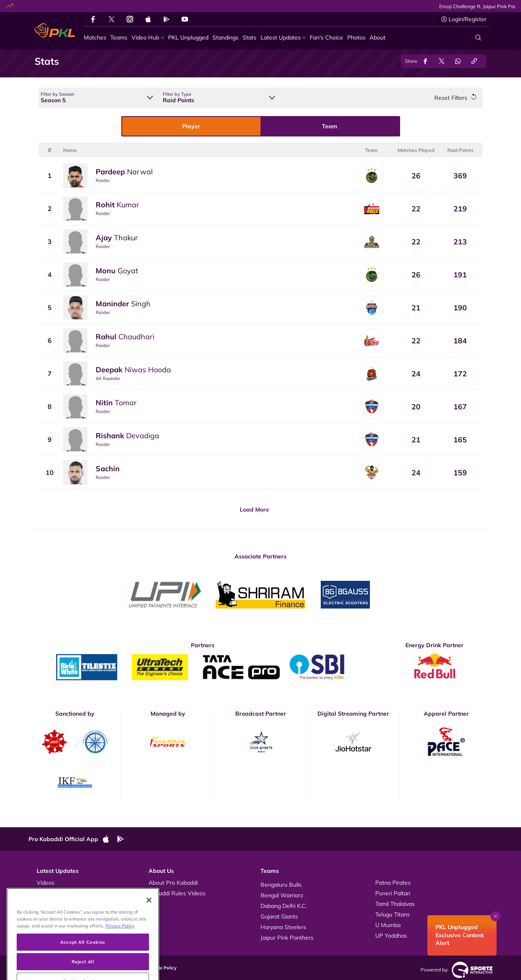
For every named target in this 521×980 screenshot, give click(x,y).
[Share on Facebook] (425, 61)
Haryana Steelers (283, 927)
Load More (254, 510)
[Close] (149, 925)
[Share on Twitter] (442, 61)
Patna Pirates (393, 883)
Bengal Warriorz (282, 895)
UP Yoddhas (391, 936)
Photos (46, 893)
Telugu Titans (393, 914)
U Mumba (388, 925)
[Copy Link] (474, 61)
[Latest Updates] (283, 38)
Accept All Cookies (83, 966)
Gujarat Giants (279, 916)
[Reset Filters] (455, 98)
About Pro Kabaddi (173, 883)
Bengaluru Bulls (281, 885)
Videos (46, 883)
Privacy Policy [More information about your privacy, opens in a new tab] (120, 950)
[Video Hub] (148, 38)
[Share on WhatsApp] (458, 61)
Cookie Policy (162, 968)
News (44, 904)
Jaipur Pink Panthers (287, 938)
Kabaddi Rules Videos (177, 893)
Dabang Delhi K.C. (284, 906)
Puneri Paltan (393, 893)
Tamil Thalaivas (395, 904)
